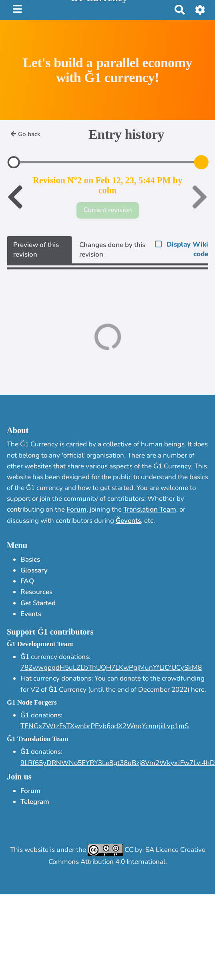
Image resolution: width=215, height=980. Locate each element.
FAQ (27, 581)
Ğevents (128, 521)
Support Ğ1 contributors (50, 632)
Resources (36, 592)
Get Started (38, 603)
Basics (30, 559)
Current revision (108, 210)
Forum (76, 509)
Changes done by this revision (112, 250)
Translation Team (150, 509)
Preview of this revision (36, 250)
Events (31, 614)
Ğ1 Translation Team (37, 739)
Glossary (34, 570)
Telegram (35, 802)
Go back (26, 134)
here (198, 690)
